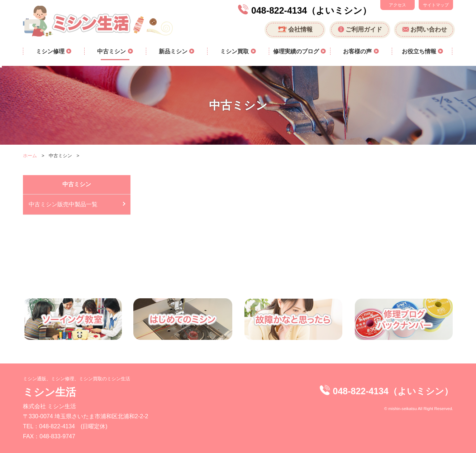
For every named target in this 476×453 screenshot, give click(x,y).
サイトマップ (436, 5)
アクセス (398, 5)
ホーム (30, 156)
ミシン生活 (49, 392)
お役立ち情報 (420, 51)
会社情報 (300, 30)
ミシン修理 (51, 51)
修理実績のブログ (297, 51)
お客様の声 (358, 51)
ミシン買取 (235, 51)
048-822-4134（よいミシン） (311, 10)
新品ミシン (174, 51)
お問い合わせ (429, 30)
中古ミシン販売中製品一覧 (63, 204)
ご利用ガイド (364, 30)
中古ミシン (112, 51)
